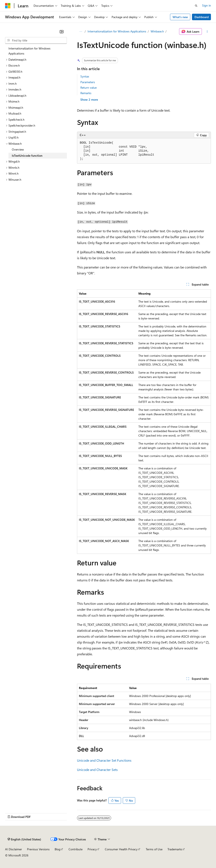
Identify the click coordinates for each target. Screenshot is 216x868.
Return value (88, 87)
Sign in (207, 5)
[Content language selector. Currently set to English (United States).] (24, 839)
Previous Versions (38, 849)
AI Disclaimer (13, 849)
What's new (180, 17)
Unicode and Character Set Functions (104, 760)
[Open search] (196, 6)
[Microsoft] (8, 6)
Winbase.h (157, 31)
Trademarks (175, 849)
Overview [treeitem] (18, 149)
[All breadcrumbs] (81, 32)
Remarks (86, 93)
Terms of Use (154, 849)
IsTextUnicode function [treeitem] (27, 156)
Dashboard (202, 17)
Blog (57, 849)
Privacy (92, 849)
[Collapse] (62, 32)
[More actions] (207, 32)
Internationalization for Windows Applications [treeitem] (29, 51)
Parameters (88, 82)
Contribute (76, 849)
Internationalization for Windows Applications (117, 31)
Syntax (85, 76)
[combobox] (36, 40)
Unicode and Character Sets (97, 770)
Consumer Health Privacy (121, 849)
